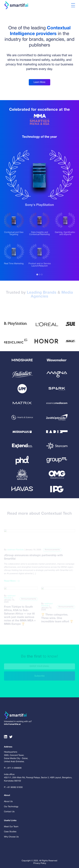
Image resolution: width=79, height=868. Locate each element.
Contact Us (9, 812)
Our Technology (11, 807)
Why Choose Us (11, 837)
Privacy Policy (40, 863)
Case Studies (10, 832)
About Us (8, 802)
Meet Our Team (11, 827)
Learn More (39, 82)
